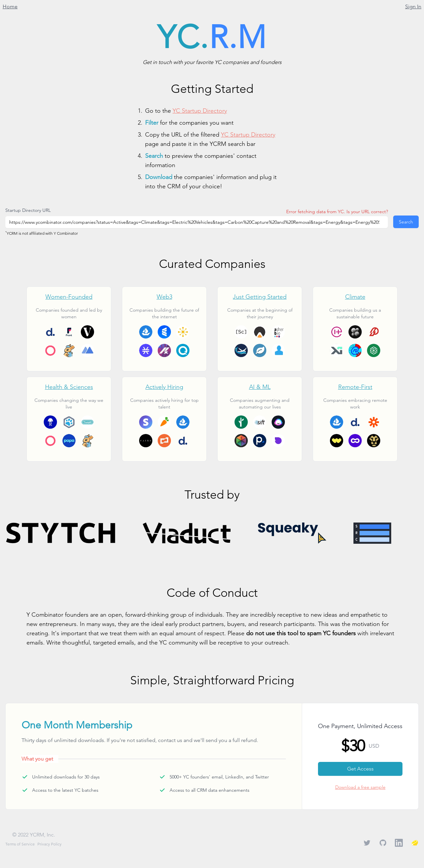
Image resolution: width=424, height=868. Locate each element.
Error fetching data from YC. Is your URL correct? (337, 212)
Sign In (413, 6)
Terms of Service (20, 844)
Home (10, 6)
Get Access (360, 769)
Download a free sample (360, 787)
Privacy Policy (50, 844)
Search (406, 222)
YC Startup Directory (200, 111)
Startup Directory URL (28, 210)
